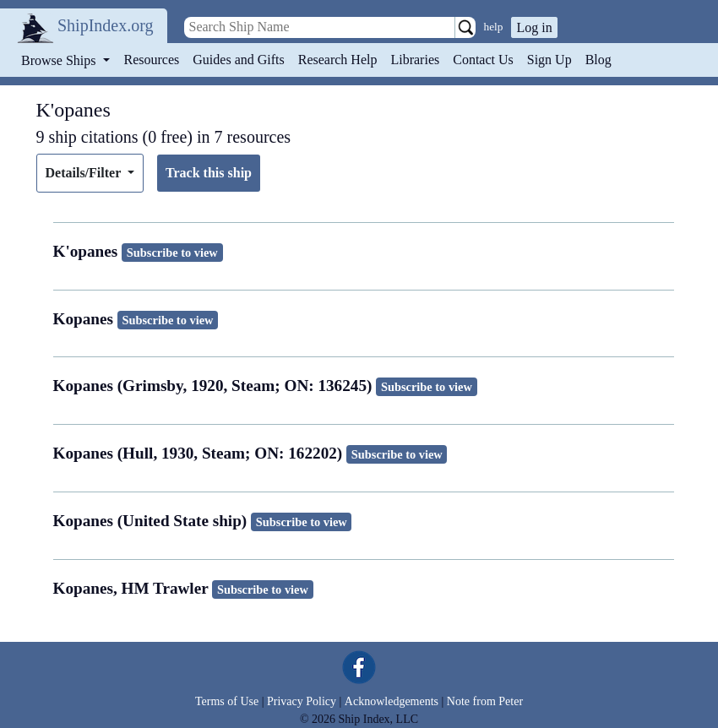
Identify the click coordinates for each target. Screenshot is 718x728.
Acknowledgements (392, 701)
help (494, 27)
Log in (534, 27)
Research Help (338, 60)
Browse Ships (60, 60)
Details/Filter (85, 173)
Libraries (415, 60)
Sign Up (549, 60)
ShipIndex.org (106, 25)
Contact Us (483, 60)
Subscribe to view (172, 253)
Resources (152, 60)
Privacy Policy (302, 701)
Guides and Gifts (238, 60)
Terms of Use (227, 701)
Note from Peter (485, 701)
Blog (598, 60)
